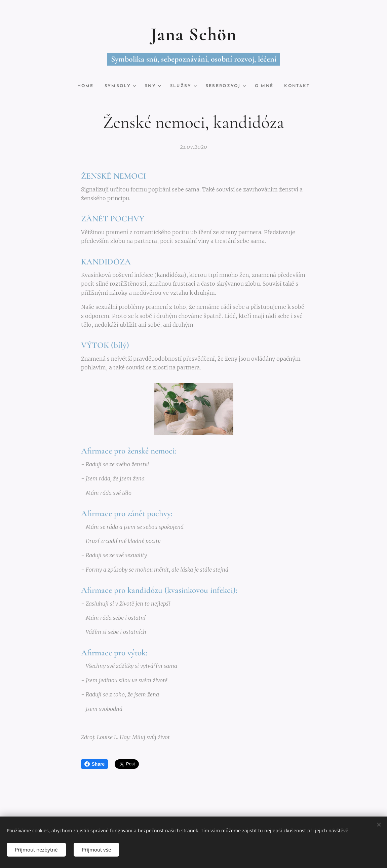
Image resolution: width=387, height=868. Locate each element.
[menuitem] (84, 86)
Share (95, 764)
